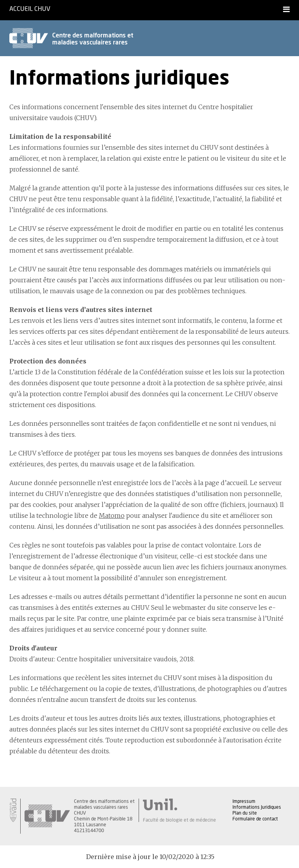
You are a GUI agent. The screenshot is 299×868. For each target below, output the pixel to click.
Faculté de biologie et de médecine (179, 820)
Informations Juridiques (257, 807)
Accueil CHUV (30, 9)
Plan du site (245, 813)
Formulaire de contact (255, 819)
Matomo (112, 515)
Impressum (244, 801)
